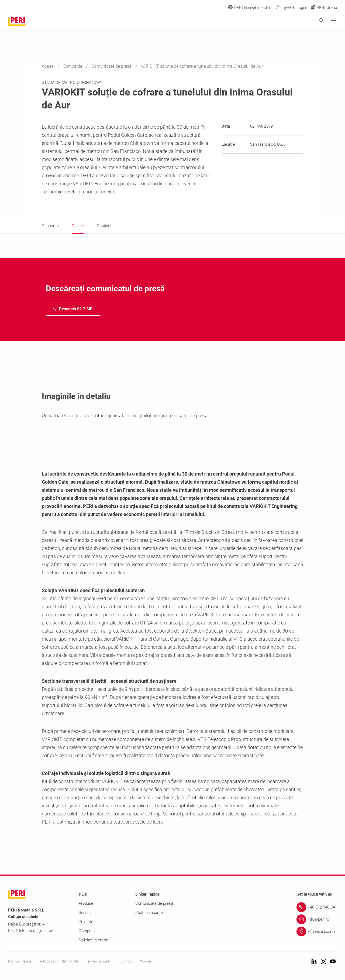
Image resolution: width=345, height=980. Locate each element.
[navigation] (73, 309)
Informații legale (20, 961)
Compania (88, 931)
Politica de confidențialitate (59, 961)
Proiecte (86, 922)
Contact (126, 961)
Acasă (48, 66)
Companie (73, 66)
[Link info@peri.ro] (317, 919)
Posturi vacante (149, 913)
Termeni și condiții (99, 961)
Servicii (85, 913)
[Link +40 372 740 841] (317, 907)
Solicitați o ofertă (94, 940)
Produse (86, 903)
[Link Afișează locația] (317, 931)
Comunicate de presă (112, 66)
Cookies (146, 961)
